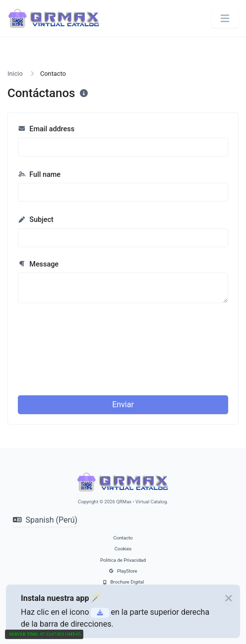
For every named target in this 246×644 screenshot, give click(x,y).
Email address (46, 129)
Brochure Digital (123, 582)
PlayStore (123, 571)
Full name (39, 175)
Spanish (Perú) (45, 520)
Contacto (123, 538)
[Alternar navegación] (225, 19)
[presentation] (159, 334)
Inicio (15, 74)
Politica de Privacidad (123, 560)
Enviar (123, 404)
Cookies (123, 549)
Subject (36, 220)
